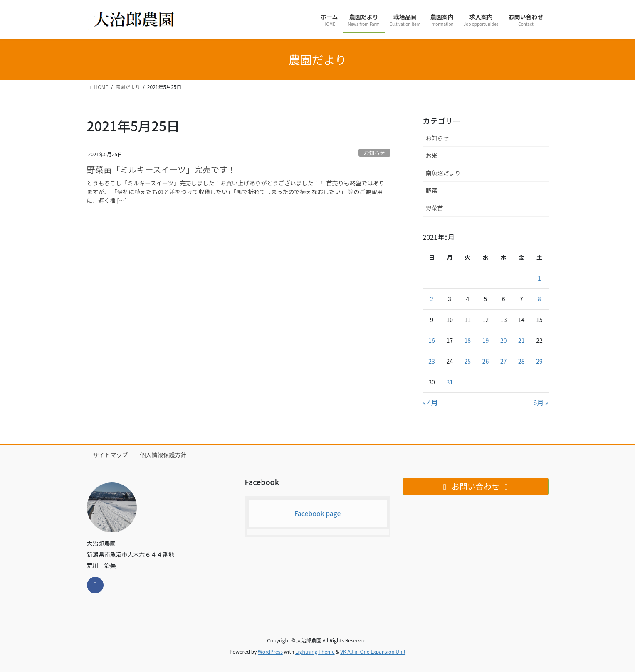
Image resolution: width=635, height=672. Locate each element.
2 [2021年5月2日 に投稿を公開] (432, 299)
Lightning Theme (315, 651)
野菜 (432, 190)
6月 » (541, 402)
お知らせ (374, 153)
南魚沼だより (443, 173)
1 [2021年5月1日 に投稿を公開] (539, 278)
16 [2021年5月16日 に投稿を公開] (432, 340)
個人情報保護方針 (163, 455)
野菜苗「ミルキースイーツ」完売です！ (162, 169)
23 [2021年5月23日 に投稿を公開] (432, 361)
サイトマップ (111, 455)
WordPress (270, 651)
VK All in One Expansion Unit (373, 651)
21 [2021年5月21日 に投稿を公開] (521, 340)
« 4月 (430, 402)
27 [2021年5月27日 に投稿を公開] (504, 361)
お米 (432, 155)
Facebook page (318, 513)
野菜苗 (435, 208)
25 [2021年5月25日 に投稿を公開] (468, 361)
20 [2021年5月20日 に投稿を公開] (504, 340)
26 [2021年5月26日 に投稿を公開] (486, 361)
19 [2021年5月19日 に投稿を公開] (486, 340)
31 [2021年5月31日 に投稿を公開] (450, 382)
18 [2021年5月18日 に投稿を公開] (468, 340)
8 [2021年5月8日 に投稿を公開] (539, 299)
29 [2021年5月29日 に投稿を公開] (539, 361)
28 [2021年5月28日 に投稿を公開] (521, 361)
